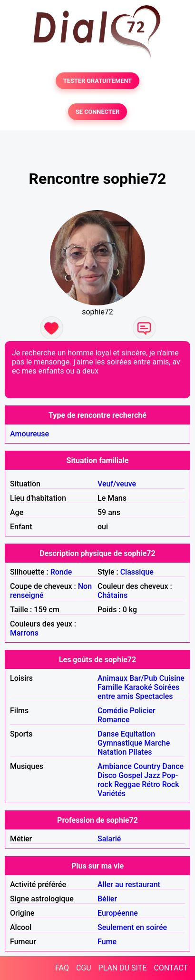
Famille (110, 687)
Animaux (112, 678)
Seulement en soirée (132, 927)
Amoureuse (29, 434)
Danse (108, 734)
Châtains (112, 595)
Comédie (113, 711)
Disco (107, 775)
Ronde (61, 572)
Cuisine (172, 678)
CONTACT (171, 968)
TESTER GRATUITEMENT (98, 81)
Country (147, 766)
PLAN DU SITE (123, 968)
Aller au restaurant (129, 884)
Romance (114, 720)
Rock (171, 784)
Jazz (152, 775)
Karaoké (138, 687)
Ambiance (115, 766)
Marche (157, 743)
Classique (137, 572)
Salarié (109, 839)
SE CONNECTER (97, 112)
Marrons (24, 633)
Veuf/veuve (117, 484)
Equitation (138, 734)
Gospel (130, 775)
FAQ (62, 968)
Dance (173, 766)
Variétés (112, 793)
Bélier (107, 899)
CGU (84, 968)
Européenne (118, 913)
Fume (107, 942)
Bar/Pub (143, 678)
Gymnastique (120, 743)
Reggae (127, 784)
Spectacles (154, 696)
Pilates (140, 752)
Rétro (151, 784)
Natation (112, 752)
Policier (143, 711)
